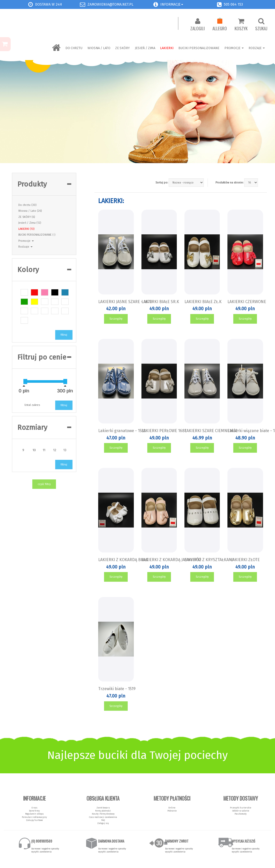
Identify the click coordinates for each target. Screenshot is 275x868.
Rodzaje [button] (25, 247)
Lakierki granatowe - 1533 (122, 431)
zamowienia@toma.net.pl (110, 4)
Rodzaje (257, 48)
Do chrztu (74, 48)
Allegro (220, 25)
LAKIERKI (167, 48)
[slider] (25, 381)
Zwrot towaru (103, 808)
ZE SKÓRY (122, 48)
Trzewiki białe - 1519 (117, 689)
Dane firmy (34, 811)
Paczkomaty (241, 814)
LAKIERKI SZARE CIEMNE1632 (211, 431)
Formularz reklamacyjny (34, 817)
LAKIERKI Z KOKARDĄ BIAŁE (123, 560)
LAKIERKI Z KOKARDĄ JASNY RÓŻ (171, 560)
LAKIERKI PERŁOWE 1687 (164, 431)
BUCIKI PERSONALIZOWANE (199, 48)
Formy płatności (103, 811)
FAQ (103, 820)
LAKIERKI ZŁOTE (245, 560)
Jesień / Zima (145, 48)
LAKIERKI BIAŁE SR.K (160, 302)
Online (172, 808)
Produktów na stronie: (229, 183)
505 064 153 (233, 4)
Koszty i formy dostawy (103, 814)
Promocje (234, 48)
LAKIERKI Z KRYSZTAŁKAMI (209, 560)
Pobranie (172, 811)
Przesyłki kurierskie (241, 808)
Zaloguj (198, 25)
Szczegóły (116, 319)
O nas (34, 808)
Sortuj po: (162, 183)
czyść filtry (44, 484)
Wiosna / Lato (99, 48)
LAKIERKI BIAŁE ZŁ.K (203, 302)
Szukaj (261, 25)
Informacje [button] (172, 4)
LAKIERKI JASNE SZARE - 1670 (125, 302)
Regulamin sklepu (34, 814)
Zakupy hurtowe (34, 820)
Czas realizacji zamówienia (103, 817)
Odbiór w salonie (241, 811)
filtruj (64, 335)
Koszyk (241, 25)
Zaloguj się (103, 823)
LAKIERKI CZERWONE (247, 302)
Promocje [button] (26, 241)
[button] (156, 4)
